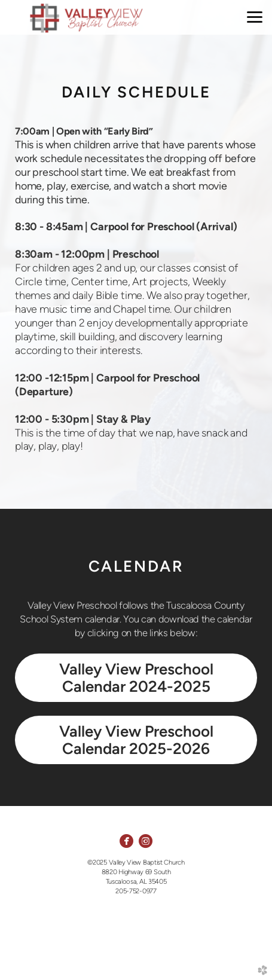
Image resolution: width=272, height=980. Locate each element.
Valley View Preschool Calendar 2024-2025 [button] (136, 678)
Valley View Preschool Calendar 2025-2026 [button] (136, 740)
